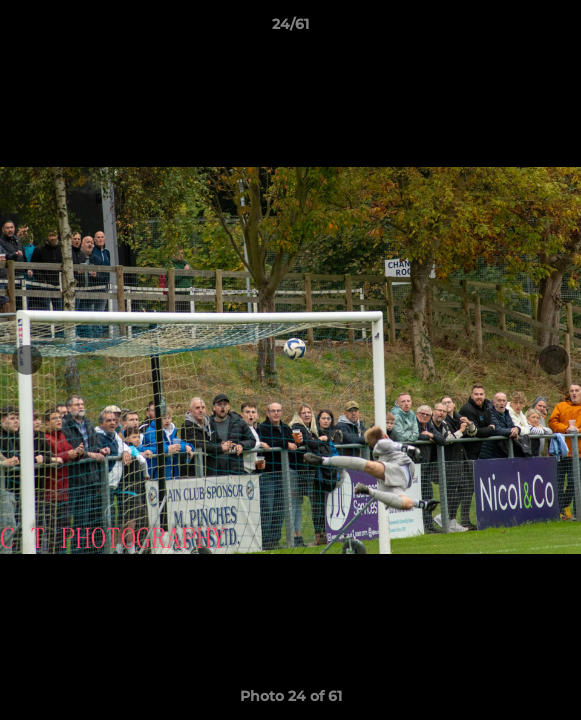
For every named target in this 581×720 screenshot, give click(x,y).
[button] (557, 29)
